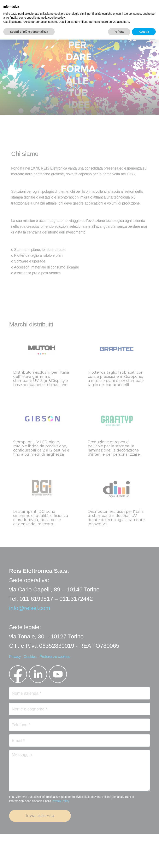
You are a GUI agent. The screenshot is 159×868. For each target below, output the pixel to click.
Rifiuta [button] (119, 32)
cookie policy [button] (56, 18)
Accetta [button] (144, 32)
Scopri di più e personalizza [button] (29, 32)
